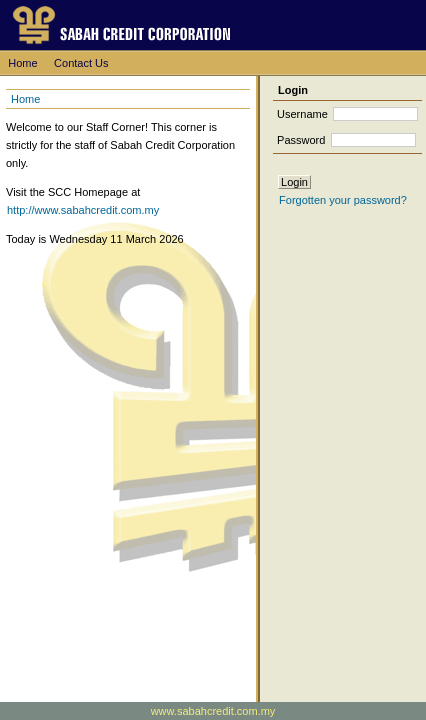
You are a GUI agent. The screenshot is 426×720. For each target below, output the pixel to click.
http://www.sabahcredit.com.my (83, 210)
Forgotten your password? (343, 200)
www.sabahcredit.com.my (213, 711)
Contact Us (81, 63)
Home (22, 63)
